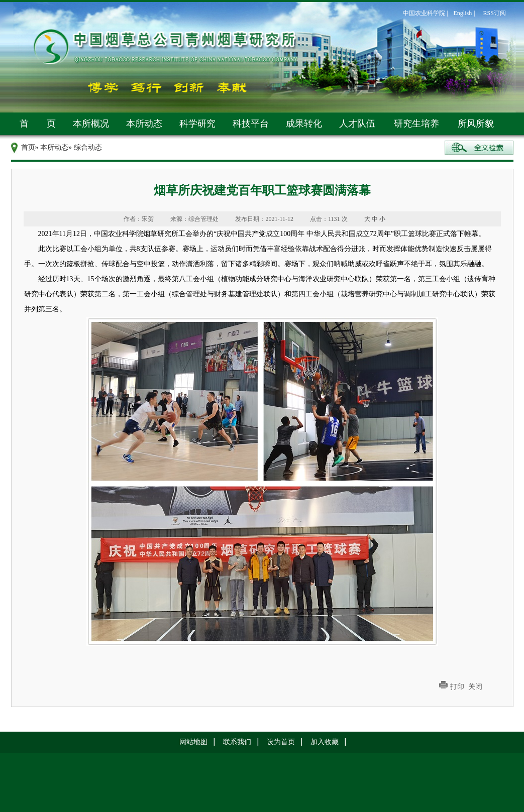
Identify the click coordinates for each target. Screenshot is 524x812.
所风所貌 (476, 124)
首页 (28, 147)
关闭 (475, 687)
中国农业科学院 (424, 13)
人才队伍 (357, 124)
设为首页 (281, 742)
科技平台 (251, 124)
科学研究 (197, 124)
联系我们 (237, 742)
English (463, 13)
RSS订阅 (495, 13)
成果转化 (304, 124)
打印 (457, 687)
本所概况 (91, 124)
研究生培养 (416, 124)
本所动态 (144, 124)
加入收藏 (325, 742)
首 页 (38, 124)
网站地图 (193, 742)
